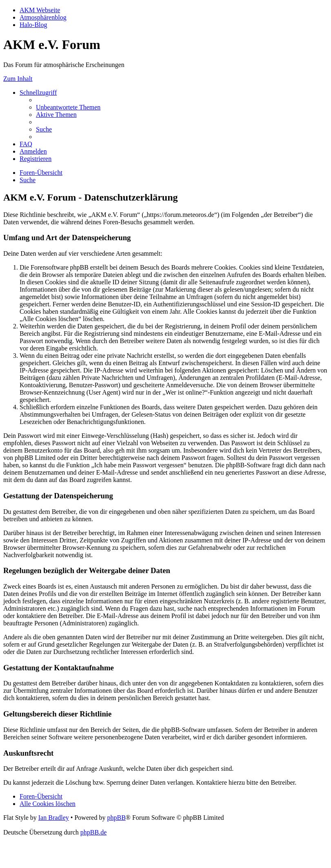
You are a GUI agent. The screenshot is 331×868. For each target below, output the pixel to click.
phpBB (116, 818)
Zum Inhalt (18, 79)
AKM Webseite (40, 10)
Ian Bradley (54, 818)
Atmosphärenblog (43, 17)
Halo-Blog (33, 25)
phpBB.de (93, 832)
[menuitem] (68, 107)
